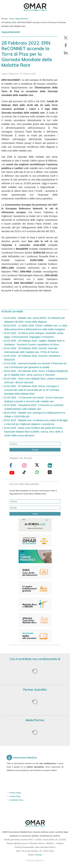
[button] (66, 38)
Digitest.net (39, 860)
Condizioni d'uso (16, 800)
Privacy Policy (15, 793)
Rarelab (39, 855)
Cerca (35, 450)
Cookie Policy (15, 796)
